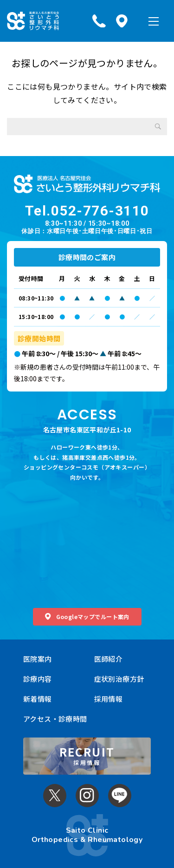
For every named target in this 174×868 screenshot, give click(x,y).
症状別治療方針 (119, 679)
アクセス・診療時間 (55, 719)
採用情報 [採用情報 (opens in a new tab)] (109, 699)
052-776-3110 (100, 211)
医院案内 (38, 659)
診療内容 (38, 679)
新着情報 (38, 699)
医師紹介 (109, 659)
